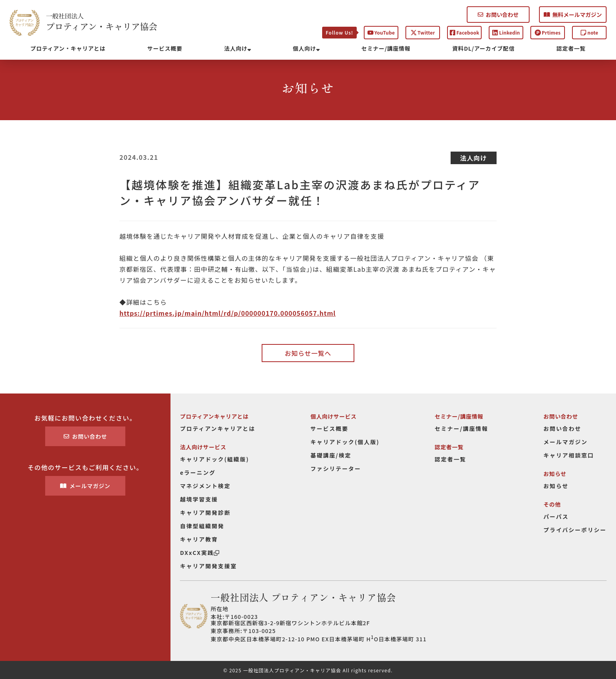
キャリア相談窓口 (569, 455)
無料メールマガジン (573, 15)
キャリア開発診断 (205, 512)
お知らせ (556, 486)
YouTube (381, 32)
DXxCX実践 (200, 553)
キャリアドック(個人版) (345, 442)
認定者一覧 (571, 48)
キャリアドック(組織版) (214, 459)
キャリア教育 (199, 539)
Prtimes (548, 32)
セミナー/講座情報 (386, 48)
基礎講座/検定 (331, 455)
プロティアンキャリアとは (218, 428)
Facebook (464, 32)
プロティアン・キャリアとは (68, 48)
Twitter (423, 32)
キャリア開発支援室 (208, 566)
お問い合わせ (498, 15)
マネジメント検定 (205, 486)
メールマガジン (85, 486)
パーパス (556, 516)
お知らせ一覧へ (308, 353)
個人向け (306, 48)
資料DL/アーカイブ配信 (483, 48)
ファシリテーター (336, 469)
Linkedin (506, 32)
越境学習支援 (199, 499)
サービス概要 (165, 48)
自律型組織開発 (202, 526)
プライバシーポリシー (575, 530)
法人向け (238, 48)
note (589, 32)
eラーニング (198, 472)
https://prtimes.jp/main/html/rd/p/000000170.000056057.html (228, 313)
